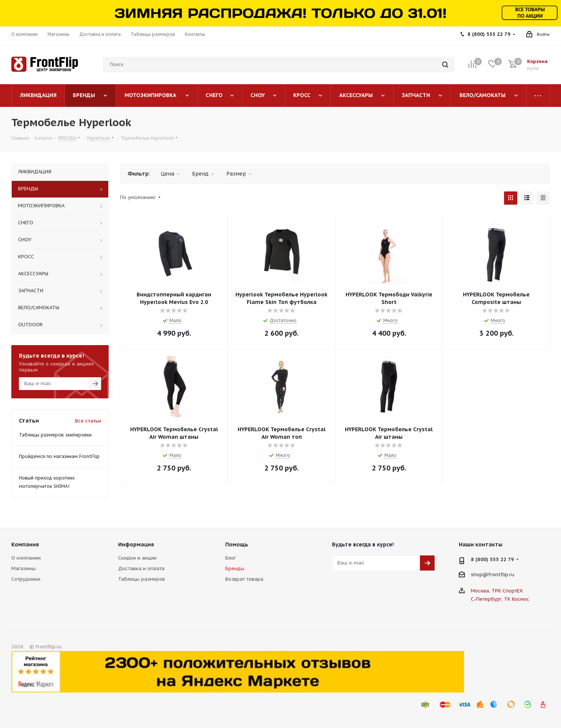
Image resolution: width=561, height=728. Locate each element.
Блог (231, 558)
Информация (136, 544)
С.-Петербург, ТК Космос (500, 599)
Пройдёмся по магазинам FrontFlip (59, 456)
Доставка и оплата (141, 568)
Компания (25, 544)
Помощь (237, 544)
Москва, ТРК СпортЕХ (497, 591)
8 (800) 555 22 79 (489, 34)
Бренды (235, 568)
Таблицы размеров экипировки (55, 435)
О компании (26, 558)
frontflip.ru (501, 574)
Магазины (24, 568)
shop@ (480, 574)
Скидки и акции (137, 558)
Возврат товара (244, 579)
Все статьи (88, 421)
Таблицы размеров (141, 579)
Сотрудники (26, 579)
